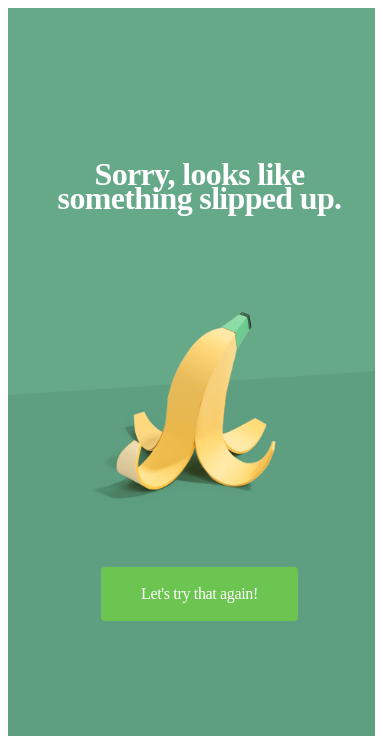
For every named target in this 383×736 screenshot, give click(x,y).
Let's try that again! (199, 593)
